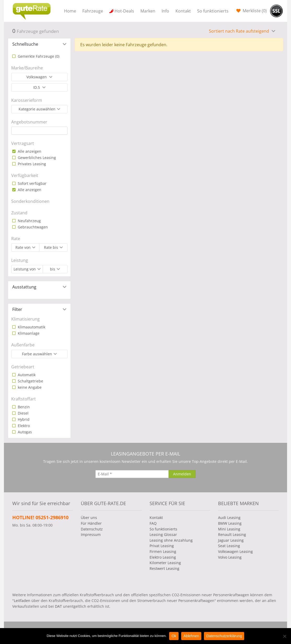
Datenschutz (92, 529)
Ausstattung (24, 287)
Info (165, 11)
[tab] (39, 44)
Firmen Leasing (163, 551)
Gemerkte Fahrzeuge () (38, 56)
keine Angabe (29, 387)
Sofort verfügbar (32, 183)
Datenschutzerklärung (224, 636)
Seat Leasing (229, 546)
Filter (17, 309)
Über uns (89, 518)
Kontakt (183, 11)
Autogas (24, 432)
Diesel (23, 413)
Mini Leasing (229, 529)
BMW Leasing (230, 523)
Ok (174, 636)
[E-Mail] (132, 474)
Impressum (91, 534)
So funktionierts (213, 11)
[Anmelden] (182, 474)
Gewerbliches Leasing (36, 158)
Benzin (23, 407)
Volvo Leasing (230, 557)
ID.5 (37, 87)
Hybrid (23, 419)
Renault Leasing (232, 534)
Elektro (23, 426)
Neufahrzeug (29, 221)
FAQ (153, 523)
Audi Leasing (229, 518)
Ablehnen (191, 636)
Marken (148, 11)
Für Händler (91, 523)
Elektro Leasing (163, 557)
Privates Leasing (31, 164)
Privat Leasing (162, 546)
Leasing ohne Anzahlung (171, 540)
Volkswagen (37, 77)
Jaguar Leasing (231, 540)
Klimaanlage (28, 333)
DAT (58, 606)
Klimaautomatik (31, 327)
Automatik (26, 375)
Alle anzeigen (29, 151)
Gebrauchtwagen (32, 227)
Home (70, 11)
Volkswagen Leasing (235, 551)
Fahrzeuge (93, 11)
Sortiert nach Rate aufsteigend (239, 31)
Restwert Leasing (164, 568)
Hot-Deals (124, 11)
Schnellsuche (25, 44)
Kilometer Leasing (165, 563)
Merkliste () (254, 11)
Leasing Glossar (163, 534)
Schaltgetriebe (30, 381)
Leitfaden (22, 601)
